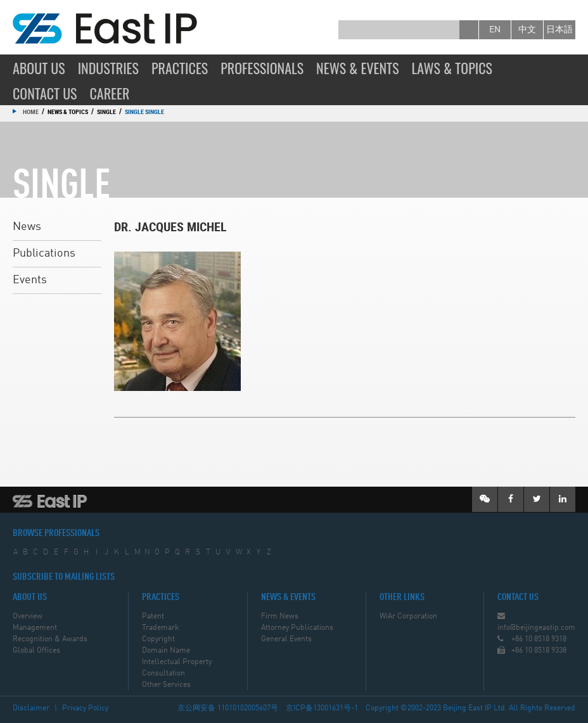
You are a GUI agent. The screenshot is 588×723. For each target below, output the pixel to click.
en (495, 30)
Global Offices (36, 651)
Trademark (160, 628)
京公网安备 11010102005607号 (228, 708)
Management (35, 628)
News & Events (358, 68)
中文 (527, 30)
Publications (44, 253)
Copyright (158, 639)
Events (30, 280)
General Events (286, 639)
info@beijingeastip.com (536, 628)
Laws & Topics (452, 68)
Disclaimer (31, 708)
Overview (28, 617)
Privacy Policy (85, 708)
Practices (180, 68)
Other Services (166, 685)
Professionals (262, 68)
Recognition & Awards (50, 639)
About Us (39, 68)
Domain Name (166, 651)
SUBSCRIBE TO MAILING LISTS (64, 577)
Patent (153, 617)
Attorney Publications (297, 628)
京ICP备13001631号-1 (322, 708)
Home (31, 112)
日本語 (559, 30)
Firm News (280, 617)
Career (110, 93)
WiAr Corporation (408, 617)
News (27, 227)
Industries (108, 68)
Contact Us (45, 93)
